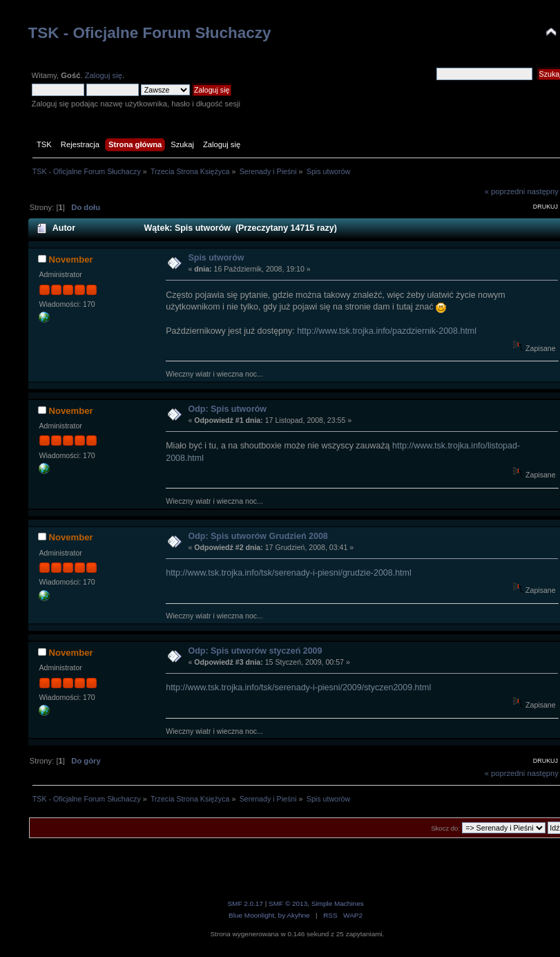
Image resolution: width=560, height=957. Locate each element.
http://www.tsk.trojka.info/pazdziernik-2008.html (387, 331)
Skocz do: (445, 828)
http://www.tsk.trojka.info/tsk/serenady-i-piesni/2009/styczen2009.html (298, 688)
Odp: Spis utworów (227, 409)
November (71, 259)
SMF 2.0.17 (245, 903)
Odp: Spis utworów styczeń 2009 (255, 651)
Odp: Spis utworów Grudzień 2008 (258, 536)
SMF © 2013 (288, 903)
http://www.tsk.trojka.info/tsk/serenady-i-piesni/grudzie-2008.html (289, 573)
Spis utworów (216, 258)
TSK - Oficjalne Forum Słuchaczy (150, 33)
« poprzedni (505, 191)
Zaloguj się (104, 75)
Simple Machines (338, 903)
